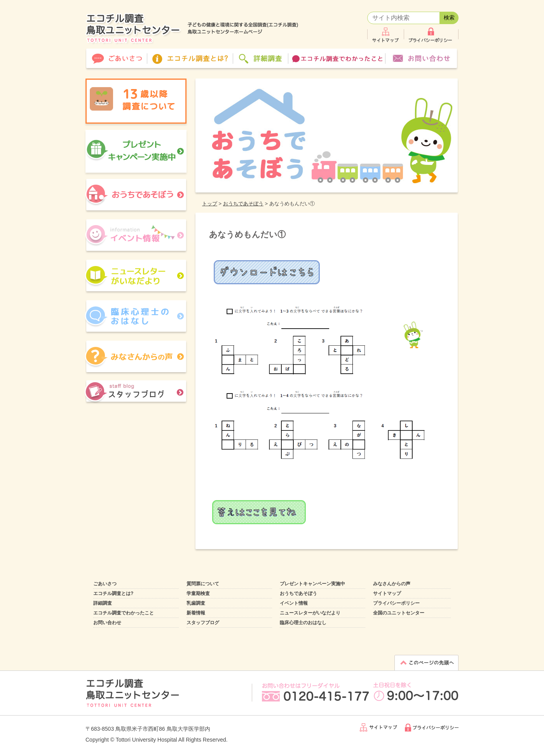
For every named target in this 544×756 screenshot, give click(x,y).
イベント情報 (294, 603)
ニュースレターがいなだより (310, 613)
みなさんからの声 (392, 584)
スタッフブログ (203, 623)
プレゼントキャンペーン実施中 (312, 584)
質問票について (203, 584)
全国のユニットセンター (399, 613)
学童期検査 (198, 593)
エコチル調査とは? (113, 593)
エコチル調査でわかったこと (124, 613)
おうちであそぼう (243, 204)
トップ (210, 204)
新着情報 (196, 613)
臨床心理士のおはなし (303, 623)
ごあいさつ (105, 584)
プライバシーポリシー (396, 603)
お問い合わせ (107, 623)
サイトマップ (387, 593)
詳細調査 (103, 603)
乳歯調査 (196, 603)
